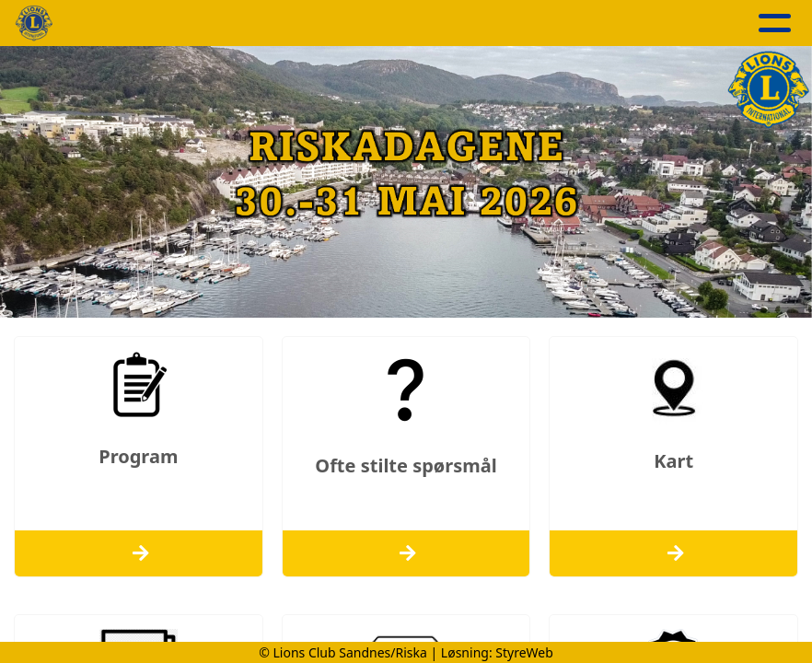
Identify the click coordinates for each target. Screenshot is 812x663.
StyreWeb (524, 652)
